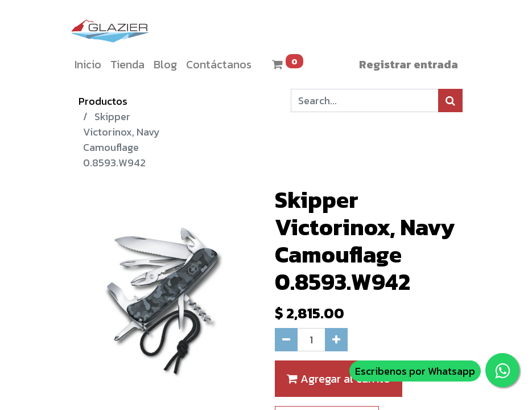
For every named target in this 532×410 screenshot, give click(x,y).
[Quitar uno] (286, 340)
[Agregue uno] (336, 340)
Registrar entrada (409, 64)
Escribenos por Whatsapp (415, 371)
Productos (103, 101)
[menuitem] (88, 64)
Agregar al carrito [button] (339, 379)
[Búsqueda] (450, 101)
